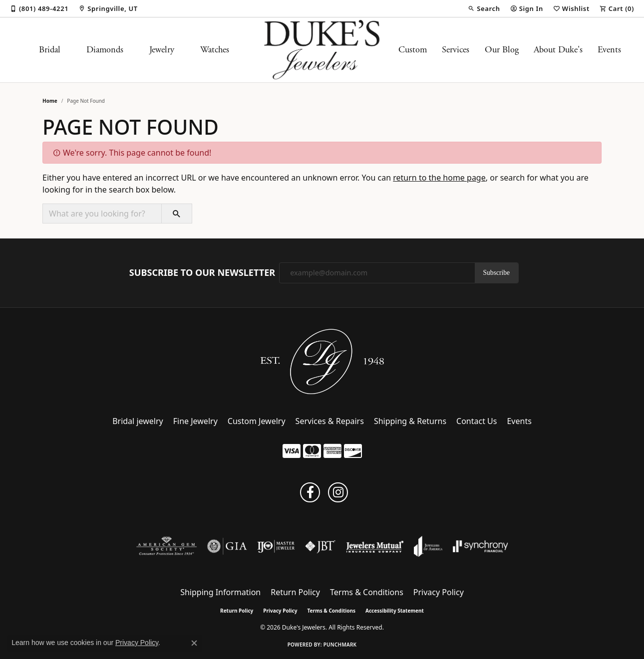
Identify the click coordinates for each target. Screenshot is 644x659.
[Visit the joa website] (428, 546)
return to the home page (439, 178)
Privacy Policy (439, 592)
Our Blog (502, 50)
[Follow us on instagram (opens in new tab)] (338, 492)
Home (50, 101)
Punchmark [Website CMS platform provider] (340, 645)
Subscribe (497, 273)
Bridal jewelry (138, 421)
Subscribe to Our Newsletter (202, 273)
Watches (215, 50)
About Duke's (558, 50)
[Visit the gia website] (227, 546)
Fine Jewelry (195, 421)
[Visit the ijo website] (276, 546)
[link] (39, 8)
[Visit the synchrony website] (481, 546)
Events (609, 50)
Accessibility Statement (395, 611)
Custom (413, 50)
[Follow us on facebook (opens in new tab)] (310, 492)
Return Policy (295, 592)
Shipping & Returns (410, 421)
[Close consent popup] (194, 643)
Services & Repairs (330, 421)
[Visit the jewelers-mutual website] (375, 546)
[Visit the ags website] (166, 546)
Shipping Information (220, 592)
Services (456, 50)
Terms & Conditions (367, 592)
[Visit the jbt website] (321, 546)
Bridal (50, 50)
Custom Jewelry (257, 421)
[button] (484, 8)
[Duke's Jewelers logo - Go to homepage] (322, 50)
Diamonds (105, 50)
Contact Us (477, 421)
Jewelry (162, 50)
